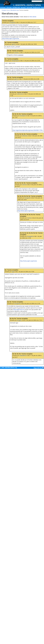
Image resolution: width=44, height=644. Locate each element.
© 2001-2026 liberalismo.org (9, 368)
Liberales (9, 8)
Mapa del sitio (39, 368)
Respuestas (37, 8)
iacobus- (17, 52)
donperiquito (16, 61)
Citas (42, 8)
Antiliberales (16, 8)
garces (14, 44)
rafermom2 (20, 94)
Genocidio (29, 8)
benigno (19, 320)
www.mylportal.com (19, 310)
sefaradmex (23, 355)
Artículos (3, 8)
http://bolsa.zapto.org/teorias (11, 38)
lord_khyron (23, 116)
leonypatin (12, 22)
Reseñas (23, 8)
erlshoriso (25, 136)
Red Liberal (33, 17)
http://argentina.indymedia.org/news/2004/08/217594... (28, 130)
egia (13, 272)
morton (24, 185)
